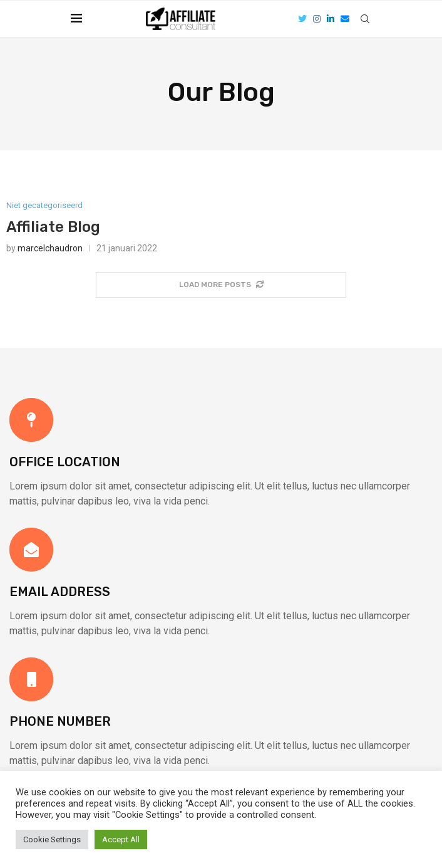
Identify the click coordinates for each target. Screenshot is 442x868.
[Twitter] (302, 19)
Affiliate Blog (53, 227)
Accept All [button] (121, 839)
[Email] (345, 19)
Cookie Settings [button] (52, 839)
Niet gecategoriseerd (44, 205)
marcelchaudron (50, 248)
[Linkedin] (331, 19)
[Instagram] (317, 19)
